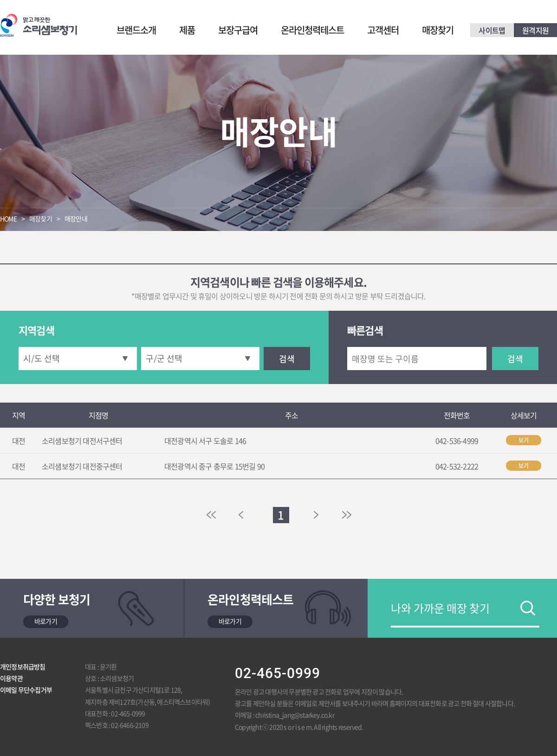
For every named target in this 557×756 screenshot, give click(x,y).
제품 (187, 30)
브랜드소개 (136, 30)
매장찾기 (438, 30)
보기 (524, 440)
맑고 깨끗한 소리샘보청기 (39, 25)
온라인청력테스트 (312, 30)
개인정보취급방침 (23, 666)
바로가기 (46, 621)
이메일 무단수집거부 (26, 690)
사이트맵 (492, 30)
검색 (287, 359)
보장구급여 (238, 30)
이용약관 (11, 678)
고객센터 (383, 30)
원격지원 (535, 30)
